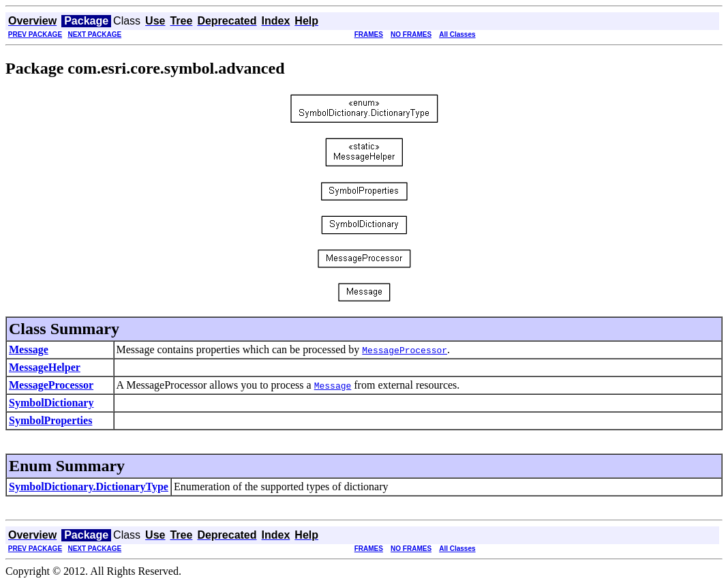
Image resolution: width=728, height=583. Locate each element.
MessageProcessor (51, 385)
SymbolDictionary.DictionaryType (89, 487)
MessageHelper (45, 367)
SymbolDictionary (51, 403)
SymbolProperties (50, 420)
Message (29, 349)
